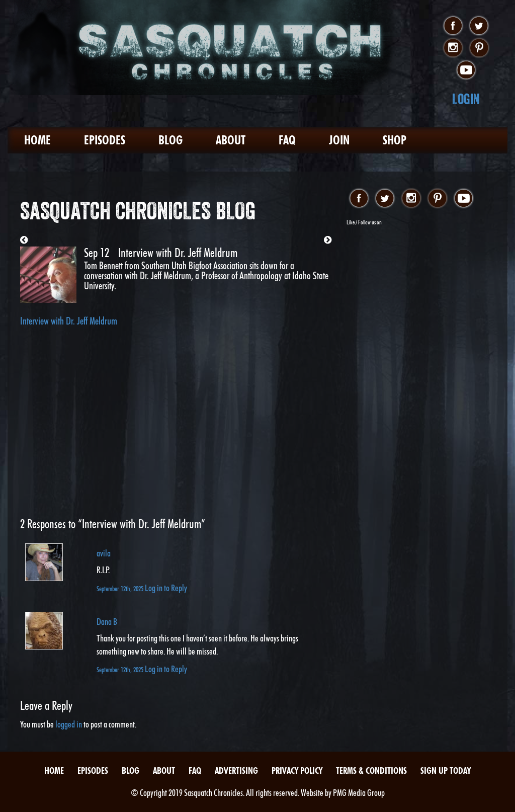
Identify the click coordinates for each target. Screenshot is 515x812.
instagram (453, 48)
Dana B (107, 622)
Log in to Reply (166, 588)
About (231, 140)
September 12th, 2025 (121, 588)
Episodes (105, 140)
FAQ (287, 140)
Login (466, 99)
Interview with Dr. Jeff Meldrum (69, 321)
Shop (395, 140)
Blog (170, 140)
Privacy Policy (297, 770)
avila (104, 553)
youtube (466, 70)
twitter (479, 26)
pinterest (479, 48)
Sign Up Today (446, 770)
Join (339, 140)
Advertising (236, 770)
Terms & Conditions (371, 770)
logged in (69, 724)
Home (37, 140)
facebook (453, 26)
